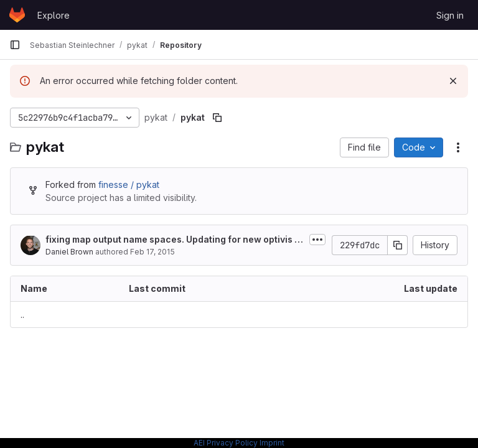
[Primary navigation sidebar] (15, 45)
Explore (54, 15)
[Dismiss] (453, 81)
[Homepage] (17, 15)
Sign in (450, 15)
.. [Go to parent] (22, 315)
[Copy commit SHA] (398, 245)
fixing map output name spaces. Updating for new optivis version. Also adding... (172, 240)
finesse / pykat (129, 184)
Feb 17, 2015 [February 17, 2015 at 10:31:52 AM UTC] (152, 252)
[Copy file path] (217, 118)
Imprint (272, 443)
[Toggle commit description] (317, 240)
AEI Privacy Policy (226, 443)
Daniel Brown (69, 252)
